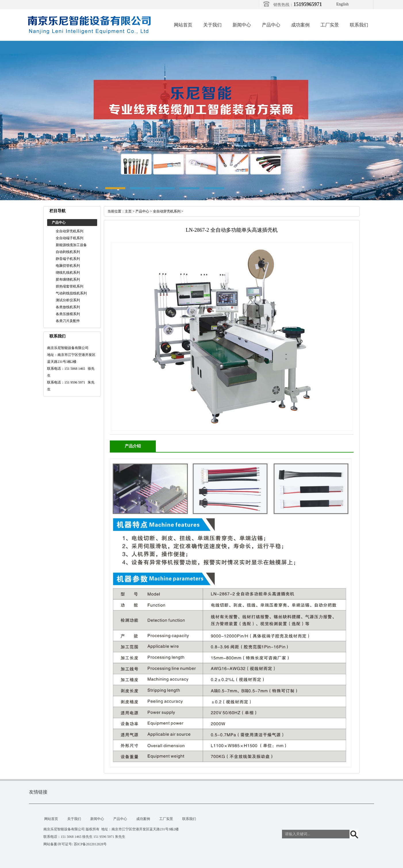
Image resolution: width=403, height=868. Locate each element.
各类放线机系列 (68, 307)
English (342, 4)
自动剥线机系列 (68, 252)
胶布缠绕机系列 (68, 279)
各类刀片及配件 (68, 321)
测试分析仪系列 (68, 300)
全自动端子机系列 (70, 238)
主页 (128, 211)
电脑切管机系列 (68, 266)
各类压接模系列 (68, 314)
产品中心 (271, 25)
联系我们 (359, 25)
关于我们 (212, 25)
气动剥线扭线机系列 (71, 293)
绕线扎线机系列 (68, 273)
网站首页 (183, 25)
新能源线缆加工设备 (71, 245)
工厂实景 (330, 25)
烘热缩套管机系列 (70, 286)
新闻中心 (242, 25)
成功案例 (300, 25)
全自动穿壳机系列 (70, 231)
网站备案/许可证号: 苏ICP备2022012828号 (75, 844)
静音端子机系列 (68, 259)
